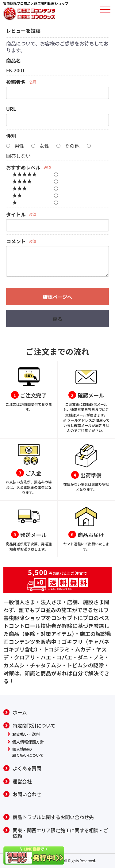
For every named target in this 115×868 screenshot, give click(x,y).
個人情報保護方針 (28, 742)
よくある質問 (27, 768)
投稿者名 (16, 82)
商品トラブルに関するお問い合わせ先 (53, 817)
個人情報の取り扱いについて (28, 752)
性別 (11, 136)
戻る (57, 319)
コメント (16, 241)
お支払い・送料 (26, 734)
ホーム (20, 712)
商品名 (13, 60)
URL (11, 109)
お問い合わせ (27, 794)
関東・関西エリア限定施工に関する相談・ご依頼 (60, 833)
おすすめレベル (23, 167)
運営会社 (22, 781)
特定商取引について (34, 726)
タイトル (16, 214)
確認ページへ (58, 297)
